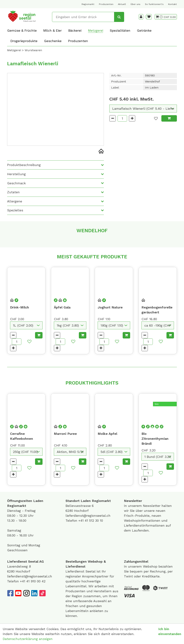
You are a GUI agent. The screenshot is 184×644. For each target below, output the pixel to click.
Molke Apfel (107, 434)
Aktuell (122, 4)
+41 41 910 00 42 (33, 581)
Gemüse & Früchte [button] (22, 30)
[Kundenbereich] (141, 17)
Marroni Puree (65, 434)
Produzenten (106, 4)
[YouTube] (18, 593)
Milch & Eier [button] (52, 30)
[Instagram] (26, 593)
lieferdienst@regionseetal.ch (88, 516)
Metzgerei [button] (96, 30)
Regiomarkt (88, 4)
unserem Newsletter (145, 506)
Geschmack (16, 183)
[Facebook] (10, 593)
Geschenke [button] (53, 41)
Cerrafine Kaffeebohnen (22, 436)
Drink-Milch (20, 307)
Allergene (15, 201)
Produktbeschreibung (24, 165)
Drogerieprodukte (24, 41)
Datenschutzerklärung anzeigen (28, 639)
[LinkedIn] (34, 593)
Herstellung (16, 174)
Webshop (95, 561)
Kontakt (172, 4)
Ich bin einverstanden (170, 631)
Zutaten (13, 192)
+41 (82, 520)
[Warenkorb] (159, 17)
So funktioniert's (154, 4)
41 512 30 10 (94, 520)
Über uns (135, 4)
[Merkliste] (149, 17)
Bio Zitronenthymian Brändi (155, 439)
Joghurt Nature (110, 307)
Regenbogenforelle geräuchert (157, 310)
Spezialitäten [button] (120, 30)
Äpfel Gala (62, 307)
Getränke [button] (144, 30)
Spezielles (15, 210)
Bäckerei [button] (75, 30)
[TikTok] (42, 593)
